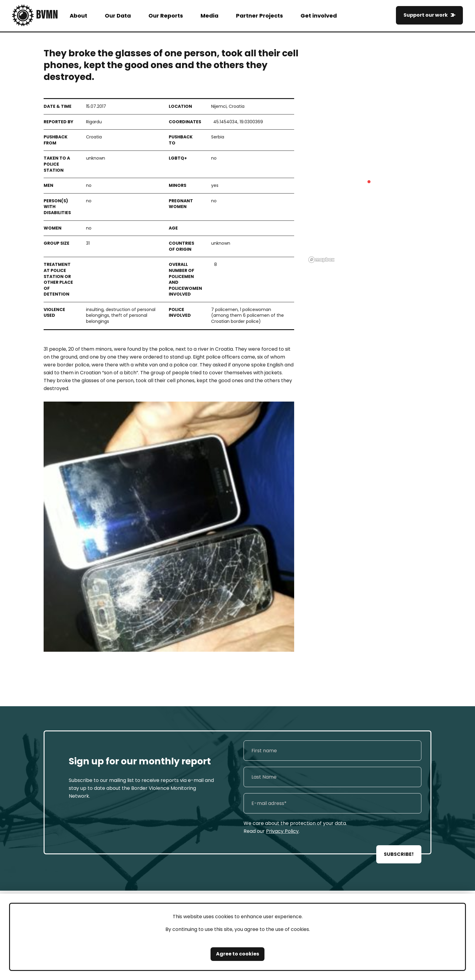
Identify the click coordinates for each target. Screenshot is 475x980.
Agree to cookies (237, 954)
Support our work (426, 15)
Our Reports (166, 16)
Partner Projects (259, 16)
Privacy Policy (282, 831)
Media (209, 16)
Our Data (118, 16)
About (78, 16)
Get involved (319, 16)
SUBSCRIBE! (399, 854)
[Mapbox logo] (321, 260)
